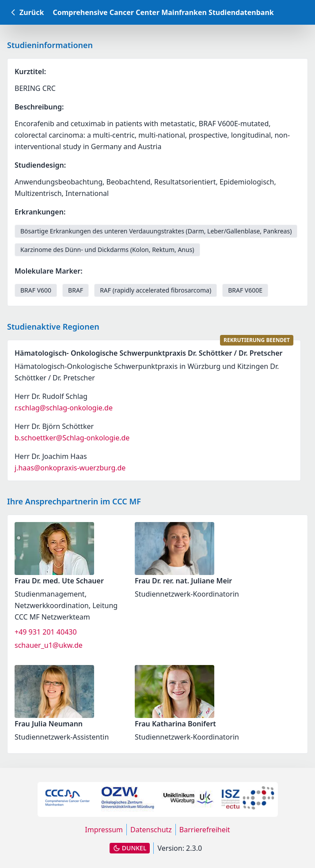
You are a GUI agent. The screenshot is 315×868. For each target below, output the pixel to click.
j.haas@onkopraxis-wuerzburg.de (70, 468)
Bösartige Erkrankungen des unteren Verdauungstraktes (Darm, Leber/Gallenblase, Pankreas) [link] (156, 231)
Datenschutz (151, 830)
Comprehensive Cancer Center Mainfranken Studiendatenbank (163, 12)
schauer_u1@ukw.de (49, 645)
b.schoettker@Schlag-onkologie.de (72, 438)
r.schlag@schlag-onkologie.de (64, 408)
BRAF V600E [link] (245, 290)
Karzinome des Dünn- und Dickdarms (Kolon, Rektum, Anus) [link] (107, 250)
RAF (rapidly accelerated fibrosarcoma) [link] (156, 290)
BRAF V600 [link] (36, 290)
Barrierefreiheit (205, 830)
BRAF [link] (76, 290)
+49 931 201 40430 (46, 632)
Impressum (104, 830)
